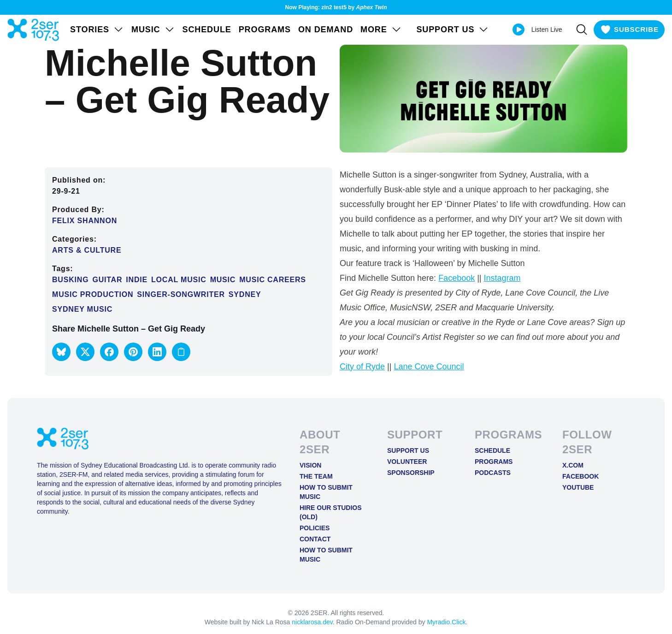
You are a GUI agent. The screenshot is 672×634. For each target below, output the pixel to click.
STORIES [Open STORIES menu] (97, 30)
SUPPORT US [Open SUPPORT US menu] (448, 30)
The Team (316, 476)
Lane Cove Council (429, 367)
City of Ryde (362, 367)
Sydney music (82, 309)
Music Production (93, 294)
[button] (61, 352)
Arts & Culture (87, 250)
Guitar (107, 280)
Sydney (245, 294)
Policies (315, 528)
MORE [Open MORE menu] (381, 30)
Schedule (207, 30)
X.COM (573, 465)
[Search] (577, 30)
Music (223, 280)
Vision (310, 465)
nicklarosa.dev (312, 622)
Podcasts (493, 473)
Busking (70, 280)
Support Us (408, 450)
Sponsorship (411, 473)
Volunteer (407, 462)
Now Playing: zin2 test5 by (336, 7)
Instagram (502, 278)
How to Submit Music (326, 492)
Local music (179, 280)
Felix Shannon (85, 221)
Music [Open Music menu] (153, 30)
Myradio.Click (446, 622)
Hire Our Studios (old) (331, 512)
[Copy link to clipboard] (181, 352)
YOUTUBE (578, 487)
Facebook (457, 278)
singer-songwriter (181, 294)
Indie (137, 280)
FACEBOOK (581, 476)
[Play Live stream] (513, 30)
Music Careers (273, 280)
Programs (265, 30)
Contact (315, 539)
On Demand (326, 30)
